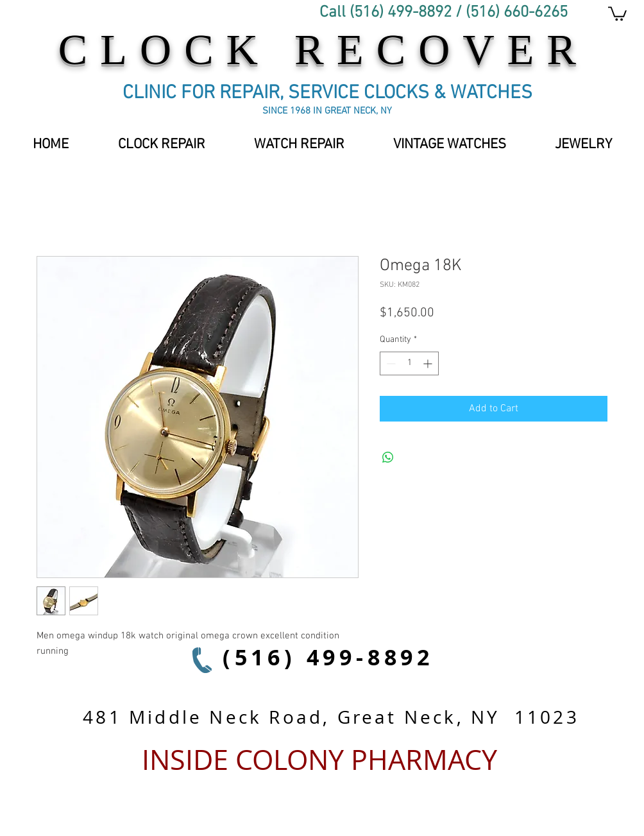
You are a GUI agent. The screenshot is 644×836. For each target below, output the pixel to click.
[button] (450, 145)
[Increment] (429, 363)
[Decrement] (390, 363)
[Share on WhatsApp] (388, 457)
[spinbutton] (409, 363)
